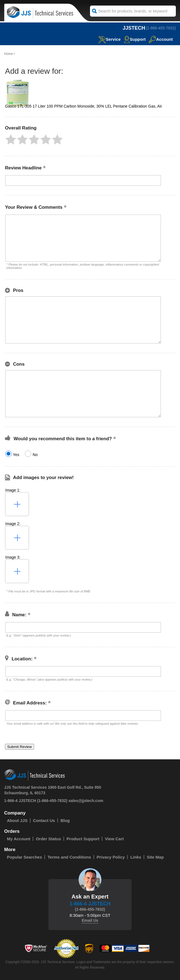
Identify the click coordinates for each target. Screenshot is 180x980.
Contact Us (44, 820)
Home (9, 54)
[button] (11, 139)
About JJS (17, 820)
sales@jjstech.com (86, 801)
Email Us (90, 920)
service (109, 39)
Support (135, 39)
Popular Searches (25, 857)
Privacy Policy (111, 857)
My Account (19, 839)
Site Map (155, 857)
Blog (65, 820)
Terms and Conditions (69, 857)
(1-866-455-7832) (161, 28)
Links (136, 857)
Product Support (83, 839)
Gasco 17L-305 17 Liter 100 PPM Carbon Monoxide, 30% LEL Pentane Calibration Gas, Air (83, 106)
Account (161, 39)
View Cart (114, 839)
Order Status (48, 839)
